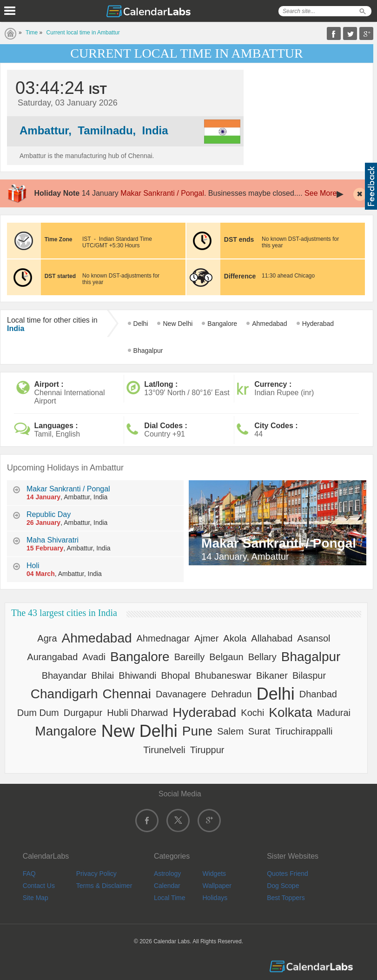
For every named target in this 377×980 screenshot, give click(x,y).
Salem (230, 731)
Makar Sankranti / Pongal (162, 193)
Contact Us (39, 886)
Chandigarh (64, 694)
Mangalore (66, 731)
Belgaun (226, 657)
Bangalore (222, 324)
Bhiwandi (137, 675)
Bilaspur (309, 675)
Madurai (334, 713)
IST (86, 239)
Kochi (252, 713)
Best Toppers (286, 898)
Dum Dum (38, 713)
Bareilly (190, 657)
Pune (197, 731)
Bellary (262, 657)
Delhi (141, 324)
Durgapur (83, 713)
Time (32, 33)
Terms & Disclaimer (104, 886)
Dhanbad (318, 694)
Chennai (127, 694)
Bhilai (103, 675)
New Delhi (178, 324)
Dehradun (231, 694)
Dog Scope (283, 886)
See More (321, 193)
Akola (235, 638)
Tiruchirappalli (304, 731)
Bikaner (272, 675)
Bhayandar (64, 675)
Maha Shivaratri (53, 540)
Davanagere (181, 694)
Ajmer (206, 638)
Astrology (167, 874)
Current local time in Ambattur (83, 33)
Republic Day (49, 514)
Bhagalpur (148, 351)
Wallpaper (217, 886)
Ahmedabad (270, 324)
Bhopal (175, 675)
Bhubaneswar (223, 675)
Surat (259, 731)
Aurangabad (52, 657)
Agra (47, 638)
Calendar (167, 886)
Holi (33, 566)
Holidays (215, 898)
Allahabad (272, 638)
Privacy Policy (96, 874)
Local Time (170, 898)
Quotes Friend (288, 874)
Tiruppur (207, 750)
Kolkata (290, 712)
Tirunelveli (164, 750)
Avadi (94, 657)
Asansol (314, 638)
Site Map (36, 898)
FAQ (29, 874)
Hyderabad (318, 324)
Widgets (214, 874)
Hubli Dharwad (137, 713)
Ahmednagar (163, 638)
